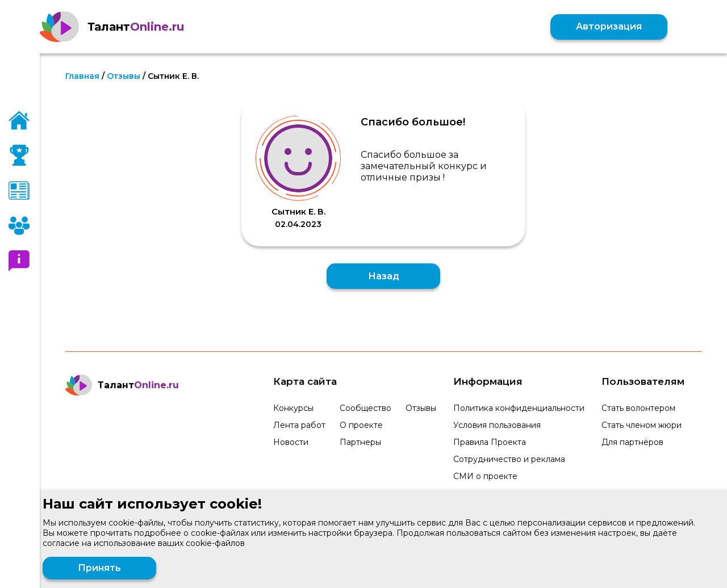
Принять (99, 568)
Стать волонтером (638, 408)
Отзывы (124, 76)
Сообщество (365, 408)
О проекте (361, 425)
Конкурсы (293, 408)
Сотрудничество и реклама (509, 459)
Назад (384, 276)
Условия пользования (497, 425)
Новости (291, 442)
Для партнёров (632, 442)
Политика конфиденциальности (519, 408)
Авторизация (609, 26)
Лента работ (299, 425)
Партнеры (360, 442)
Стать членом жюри (642, 425)
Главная (82, 76)
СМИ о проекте (485, 476)
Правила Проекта (490, 442)
